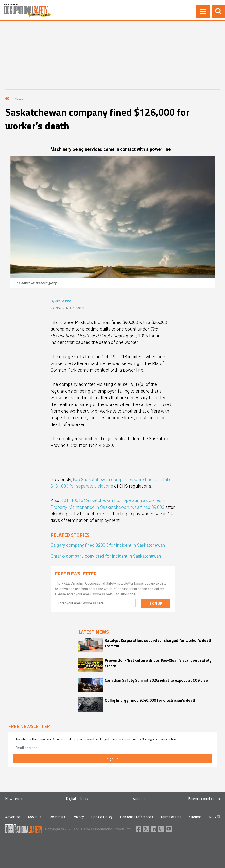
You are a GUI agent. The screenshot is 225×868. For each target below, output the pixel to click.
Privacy (78, 817)
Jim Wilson (63, 301)
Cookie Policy (102, 817)
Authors (139, 799)
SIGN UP (156, 603)
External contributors (204, 799)
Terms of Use (171, 817)
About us (34, 817)
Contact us (57, 817)
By (61, 301)
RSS (214, 817)
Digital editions (78, 799)
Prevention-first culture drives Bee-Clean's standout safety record (158, 663)
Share (80, 308)
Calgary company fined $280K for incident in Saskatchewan (108, 545)
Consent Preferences (137, 817)
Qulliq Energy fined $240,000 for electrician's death (151, 700)
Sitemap (195, 817)
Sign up (112, 759)
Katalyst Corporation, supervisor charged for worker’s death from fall (159, 643)
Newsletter (14, 799)
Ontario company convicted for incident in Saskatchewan (106, 556)
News (19, 98)
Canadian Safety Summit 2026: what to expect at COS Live (156, 680)
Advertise (13, 817)
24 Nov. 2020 (61, 308)
